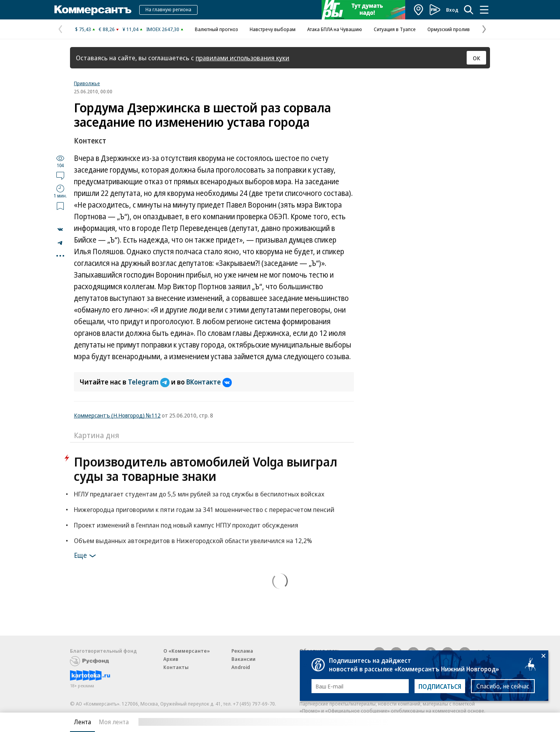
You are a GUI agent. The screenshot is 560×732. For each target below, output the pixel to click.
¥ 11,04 (130, 29)
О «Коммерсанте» (187, 651)
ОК (477, 58)
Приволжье (87, 83)
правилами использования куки (242, 58)
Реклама (242, 651)
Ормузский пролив (449, 29)
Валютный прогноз (216, 29)
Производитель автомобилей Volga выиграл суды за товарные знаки (206, 469)
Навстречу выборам (273, 29)
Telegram (150, 382)
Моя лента (114, 722)
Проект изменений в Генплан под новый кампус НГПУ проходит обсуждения (186, 525)
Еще (86, 556)
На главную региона (168, 9)
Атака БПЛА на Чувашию (335, 29)
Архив (171, 659)
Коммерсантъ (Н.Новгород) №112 (117, 415)
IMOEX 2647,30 (163, 29)
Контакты (176, 667)
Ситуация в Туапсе (395, 29)
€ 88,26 (107, 29)
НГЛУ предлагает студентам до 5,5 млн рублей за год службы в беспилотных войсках (199, 494)
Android (241, 667)
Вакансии (243, 659)
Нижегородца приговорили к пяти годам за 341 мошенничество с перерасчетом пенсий (204, 509)
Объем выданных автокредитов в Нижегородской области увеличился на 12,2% (193, 541)
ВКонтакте (209, 382)
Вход (452, 10)
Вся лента (449, 722)
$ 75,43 (83, 29)
